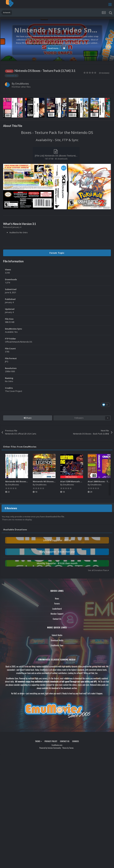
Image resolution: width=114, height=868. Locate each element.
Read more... (57, 48)
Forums (57, 603)
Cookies (76, 741)
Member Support (57, 614)
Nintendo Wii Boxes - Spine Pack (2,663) (26, 481)
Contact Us (57, 619)
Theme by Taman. (68, 748)
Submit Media (57, 635)
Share (28, 418)
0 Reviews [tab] (11, 508)
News (57, 598)
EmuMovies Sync (57, 645)
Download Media (57, 640)
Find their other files (21, 87)
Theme (38, 741)
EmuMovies (22, 84)
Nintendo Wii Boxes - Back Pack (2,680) (53, 481)
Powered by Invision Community (50, 748)
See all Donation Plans (98, 570)
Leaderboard (57, 609)
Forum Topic (57, 253)
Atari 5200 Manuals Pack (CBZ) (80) (78, 481)
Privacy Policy (51, 741)
